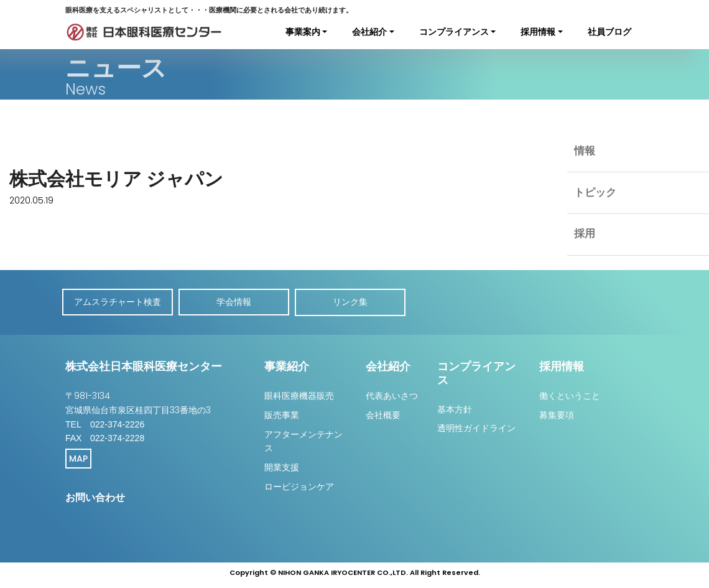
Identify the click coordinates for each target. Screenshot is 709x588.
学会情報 (236, 302)
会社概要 (383, 414)
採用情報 (538, 32)
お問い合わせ (95, 496)
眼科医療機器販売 (299, 394)
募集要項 (557, 414)
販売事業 (282, 414)
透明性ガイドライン (476, 427)
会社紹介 (369, 32)
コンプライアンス (454, 32)
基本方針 (455, 408)
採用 (585, 238)
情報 (585, 152)
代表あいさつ (392, 394)
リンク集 (354, 302)
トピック (595, 195)
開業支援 (282, 466)
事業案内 (303, 32)
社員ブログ (609, 32)
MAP (78, 457)
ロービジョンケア (299, 485)
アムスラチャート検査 (118, 302)
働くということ (570, 394)
